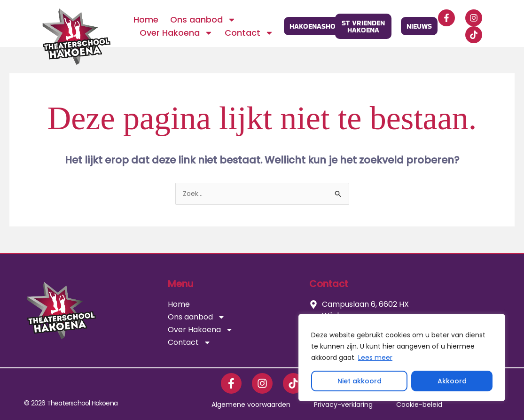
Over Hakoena (176, 33)
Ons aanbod (203, 20)
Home (146, 19)
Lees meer (375, 358)
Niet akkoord (360, 381)
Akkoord (452, 381)
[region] (402, 358)
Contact (249, 33)
